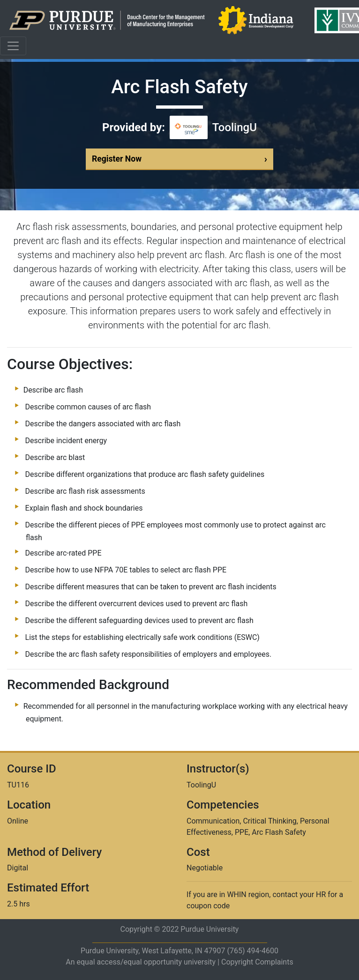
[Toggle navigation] (13, 46)
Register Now (179, 159)
